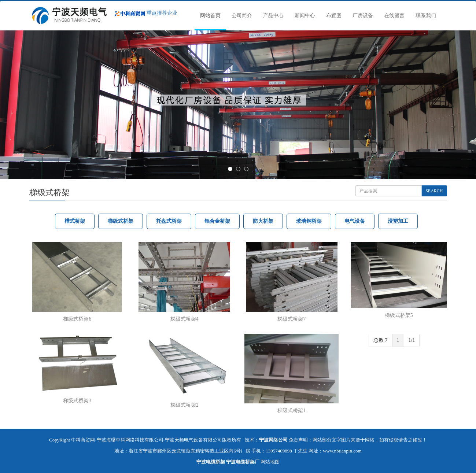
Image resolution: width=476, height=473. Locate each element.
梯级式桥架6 (77, 319)
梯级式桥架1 (291, 411)
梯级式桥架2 (185, 405)
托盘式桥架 (169, 221)
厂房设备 (363, 16)
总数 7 (381, 340)
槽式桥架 (75, 221)
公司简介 (242, 16)
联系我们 (426, 16)
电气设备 (355, 221)
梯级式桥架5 (399, 315)
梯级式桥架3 (77, 401)
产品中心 (273, 16)
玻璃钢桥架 (309, 221)
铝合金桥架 (217, 221)
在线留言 (394, 16)
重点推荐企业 (146, 13)
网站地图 (270, 462)
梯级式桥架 (121, 221)
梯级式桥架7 (291, 319)
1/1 (412, 340)
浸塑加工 (398, 221)
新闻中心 (305, 16)
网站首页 (210, 16)
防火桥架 (263, 221)
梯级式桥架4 (185, 319)
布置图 (334, 16)
